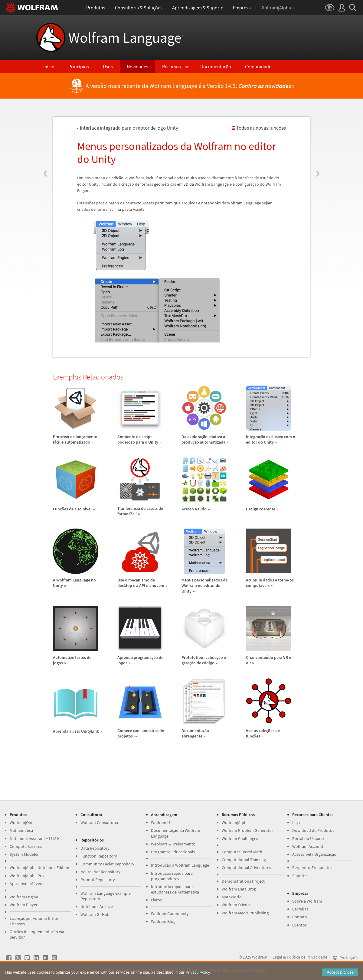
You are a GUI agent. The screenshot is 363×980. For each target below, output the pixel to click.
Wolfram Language (126, 37)
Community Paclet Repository (107, 864)
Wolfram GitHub (95, 914)
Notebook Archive (97, 907)
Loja (296, 822)
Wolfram (260, 957)
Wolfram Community (170, 913)
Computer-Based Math (242, 852)
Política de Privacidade (307, 957)
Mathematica (21, 830)
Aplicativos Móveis (26, 884)
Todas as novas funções (261, 128)
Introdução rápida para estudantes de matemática (175, 889)
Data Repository (95, 848)
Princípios (79, 67)
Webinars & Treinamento (173, 844)
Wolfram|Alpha (235, 822)
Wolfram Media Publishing (245, 913)
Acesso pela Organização (314, 854)
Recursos (172, 67)
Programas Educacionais (173, 852)
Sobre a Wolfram (307, 901)
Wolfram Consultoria (99, 822)
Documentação (216, 67)
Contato (300, 917)
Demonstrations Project (243, 881)
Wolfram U (160, 822)
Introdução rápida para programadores (172, 876)
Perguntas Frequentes (312, 868)
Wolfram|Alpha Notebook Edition (39, 868)
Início (49, 67)
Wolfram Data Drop (239, 889)
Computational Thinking (244, 860)
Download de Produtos (313, 830)
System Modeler (24, 854)
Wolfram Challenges (240, 838)
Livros (156, 900)
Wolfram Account (308, 846)
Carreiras (300, 909)
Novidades (137, 67)
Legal (277, 957)
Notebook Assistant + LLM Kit (36, 838)
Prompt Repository (98, 880)
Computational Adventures (246, 868)
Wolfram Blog (163, 921)
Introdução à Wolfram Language (180, 865)
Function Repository (99, 856)
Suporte (299, 876)
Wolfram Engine (24, 897)
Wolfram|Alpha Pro (27, 876)
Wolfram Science (237, 905)
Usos (108, 67)
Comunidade (258, 67)
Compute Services (26, 846)
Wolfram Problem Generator (247, 830)
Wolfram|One (21, 822)
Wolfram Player (24, 905)
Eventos (299, 925)
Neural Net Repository (100, 872)
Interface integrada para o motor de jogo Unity (129, 128)
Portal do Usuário (308, 838)
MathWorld (232, 897)
